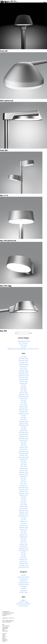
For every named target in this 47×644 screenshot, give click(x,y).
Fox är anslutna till (6, 626)
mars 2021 (23, 419)
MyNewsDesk (5, 640)
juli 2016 (23, 497)
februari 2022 (24, 406)
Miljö (3, 625)
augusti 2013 (24, 529)
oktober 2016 (23, 491)
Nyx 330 (23, 347)
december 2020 (24, 421)
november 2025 (23, 361)
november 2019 (23, 434)
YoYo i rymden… (23, 343)
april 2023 (23, 389)
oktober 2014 (23, 522)
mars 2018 (23, 467)
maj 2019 (23, 444)
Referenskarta (5, 631)
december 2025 (24, 359)
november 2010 (23, 563)
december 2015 (24, 510)
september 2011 (23, 550)
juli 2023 (23, 385)
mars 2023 (23, 391)
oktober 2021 (23, 412)
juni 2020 (23, 427)
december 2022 (24, 395)
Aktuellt (24, 575)
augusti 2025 (24, 366)
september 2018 (23, 457)
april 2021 (23, 417)
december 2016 (24, 487)
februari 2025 (24, 370)
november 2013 (23, 527)
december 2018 (24, 451)
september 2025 (23, 364)
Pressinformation (23, 585)
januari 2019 (23, 450)
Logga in (24, 600)
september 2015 (23, 516)
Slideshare (4, 639)
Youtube (4, 641)
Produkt (24, 588)
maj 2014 (23, 523)
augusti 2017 (24, 476)
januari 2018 (23, 470)
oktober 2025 (23, 362)
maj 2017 (23, 480)
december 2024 (24, 372)
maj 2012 (23, 541)
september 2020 (23, 425)
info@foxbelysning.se (10, 621)
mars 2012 (23, 542)
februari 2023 (24, 393)
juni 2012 (23, 539)
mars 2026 (23, 357)
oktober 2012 (23, 535)
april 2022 (23, 402)
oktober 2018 (23, 455)
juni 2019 (23, 442)
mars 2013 (23, 533)
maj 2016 (23, 501)
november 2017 (23, 474)
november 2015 (23, 512)
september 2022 (23, 397)
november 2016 (23, 489)
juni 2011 (23, 554)
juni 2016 (23, 499)
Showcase (24, 590)
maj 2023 (23, 387)
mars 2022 (23, 404)
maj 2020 (23, 429)
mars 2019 (23, 446)
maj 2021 (23, 415)
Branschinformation (24, 577)
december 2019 (24, 433)
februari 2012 (24, 544)
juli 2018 (23, 461)
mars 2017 (23, 484)
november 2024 (23, 374)
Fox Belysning (24, 579)
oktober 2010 (23, 565)
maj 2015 (23, 520)
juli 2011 (23, 552)
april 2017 (23, 482)
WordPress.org (24, 606)
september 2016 (23, 493)
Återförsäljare (5, 628)
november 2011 (23, 548)
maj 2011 (23, 556)
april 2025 (23, 368)
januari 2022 (23, 408)
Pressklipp (23, 586)
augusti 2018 (24, 459)
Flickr (3, 637)
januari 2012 (23, 546)
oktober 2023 (23, 381)
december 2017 (24, 472)
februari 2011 (24, 559)
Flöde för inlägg (24, 602)
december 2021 (24, 410)
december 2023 (24, 379)
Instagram (4, 636)
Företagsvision (5, 627)
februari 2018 (24, 469)
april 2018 (23, 465)
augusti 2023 (24, 383)
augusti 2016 (24, 495)
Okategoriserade (23, 583)
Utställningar (23, 592)
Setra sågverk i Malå (24, 341)
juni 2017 (23, 478)
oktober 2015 (23, 514)
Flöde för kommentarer (23, 604)
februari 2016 (24, 506)
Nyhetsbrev (24, 581)
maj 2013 (23, 531)
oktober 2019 (23, 436)
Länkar (4, 630)
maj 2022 (23, 400)
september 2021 (23, 414)
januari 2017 (23, 486)
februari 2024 (24, 378)
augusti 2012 (24, 537)
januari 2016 (23, 508)
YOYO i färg (23, 345)
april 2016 (23, 503)
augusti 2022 (24, 398)
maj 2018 (23, 463)
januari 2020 (23, 431)
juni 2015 (23, 518)
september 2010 (23, 567)
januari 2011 (23, 561)
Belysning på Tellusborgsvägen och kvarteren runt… (23, 349)
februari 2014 (24, 525)
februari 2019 (24, 448)
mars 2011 (23, 558)
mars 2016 (23, 505)
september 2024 (23, 376)
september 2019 (23, 438)
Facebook (4, 634)
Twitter (4, 635)
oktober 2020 (23, 423)
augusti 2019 (24, 440)
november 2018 (23, 453)
